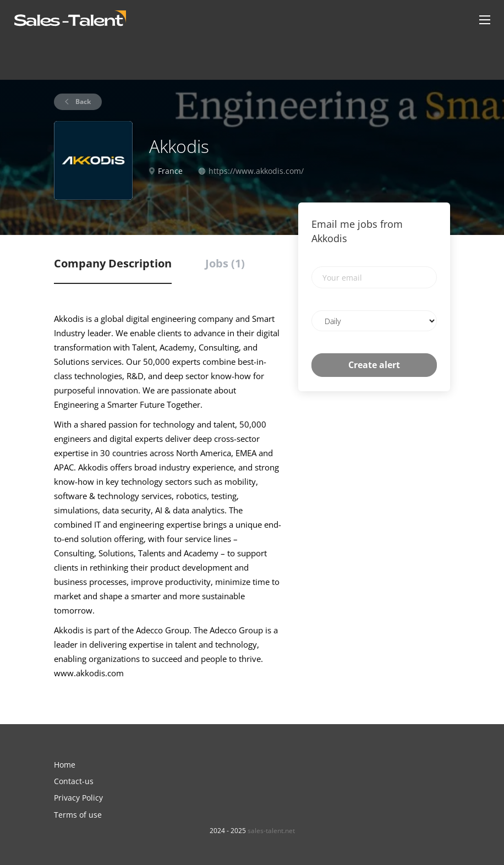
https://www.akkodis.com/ (256, 171)
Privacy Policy (78, 798)
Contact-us (74, 781)
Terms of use (78, 815)
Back (82, 102)
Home (65, 765)
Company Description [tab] (113, 263)
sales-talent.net (271, 831)
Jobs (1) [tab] (225, 263)
